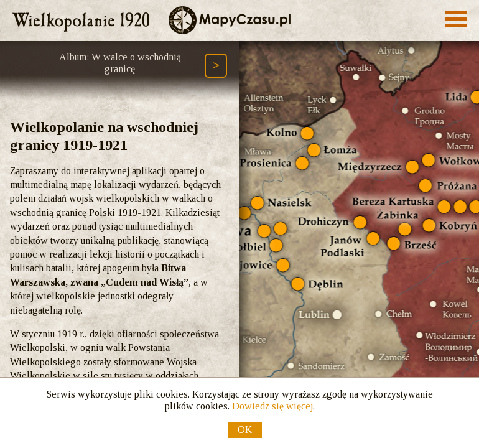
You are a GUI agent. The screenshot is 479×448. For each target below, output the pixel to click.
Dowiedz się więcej (272, 406)
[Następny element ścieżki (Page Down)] (216, 66)
